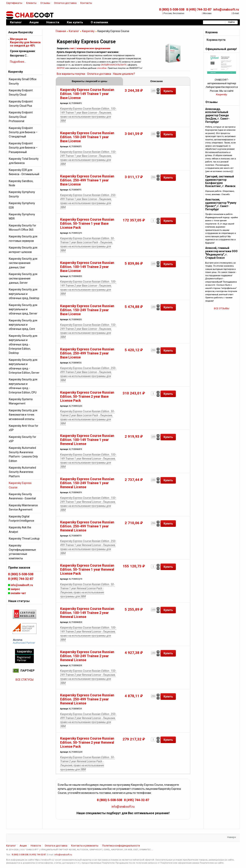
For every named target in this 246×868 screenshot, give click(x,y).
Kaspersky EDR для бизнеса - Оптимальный (24, 172)
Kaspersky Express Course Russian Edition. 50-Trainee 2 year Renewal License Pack (87, 742)
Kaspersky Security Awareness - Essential (22, 496)
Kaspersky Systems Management (21, 401)
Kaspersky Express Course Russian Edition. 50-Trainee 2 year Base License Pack (87, 397)
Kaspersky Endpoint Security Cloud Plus (21, 104)
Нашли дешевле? (124, 74)
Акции (23, 846)
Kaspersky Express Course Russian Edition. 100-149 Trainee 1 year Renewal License (87, 440)
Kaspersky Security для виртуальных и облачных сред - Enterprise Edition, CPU (23, 386)
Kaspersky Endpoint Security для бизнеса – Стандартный (23, 132)
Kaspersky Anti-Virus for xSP (24, 428)
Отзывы (45, 3)
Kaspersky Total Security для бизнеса (24, 161)
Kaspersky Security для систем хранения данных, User (23, 263)
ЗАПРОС (61, 68)
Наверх (231, 837)
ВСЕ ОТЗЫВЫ (222, 308)
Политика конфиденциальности (121, 846)
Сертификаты (14, 3)
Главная (61, 31)
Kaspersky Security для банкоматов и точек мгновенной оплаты (23, 415)
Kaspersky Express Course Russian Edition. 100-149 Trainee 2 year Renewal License (87, 613)
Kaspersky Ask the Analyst (20, 530)
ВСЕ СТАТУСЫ (25, 680)
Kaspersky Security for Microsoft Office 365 (22, 228)
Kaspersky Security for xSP (22, 439)
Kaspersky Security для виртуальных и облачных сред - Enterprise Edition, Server (24, 366)
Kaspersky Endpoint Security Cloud (21, 92)
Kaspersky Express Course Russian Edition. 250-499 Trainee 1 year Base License (87, 180)
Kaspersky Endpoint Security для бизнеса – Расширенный (23, 148)
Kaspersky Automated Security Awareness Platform (22, 472)
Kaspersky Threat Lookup (24, 539)
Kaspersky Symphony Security (22, 194)
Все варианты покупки (71, 74)
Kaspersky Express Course (20, 485)
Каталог (74, 31)
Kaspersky (88, 31)
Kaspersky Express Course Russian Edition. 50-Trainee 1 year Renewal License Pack (87, 570)
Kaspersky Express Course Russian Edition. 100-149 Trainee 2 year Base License (87, 267)
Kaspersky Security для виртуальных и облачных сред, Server (23, 309)
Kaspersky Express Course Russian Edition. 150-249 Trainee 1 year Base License (87, 137)
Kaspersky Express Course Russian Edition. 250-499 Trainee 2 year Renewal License (87, 699)
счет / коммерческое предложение (90, 48)
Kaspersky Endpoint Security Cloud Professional (21, 117)
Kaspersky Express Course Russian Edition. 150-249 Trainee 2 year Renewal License (87, 656)
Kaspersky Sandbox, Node (21, 183)
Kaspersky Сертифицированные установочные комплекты (22, 552)
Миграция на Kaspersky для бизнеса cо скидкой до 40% (25, 42)
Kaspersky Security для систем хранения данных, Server (23, 278)
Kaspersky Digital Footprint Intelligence (22, 519)
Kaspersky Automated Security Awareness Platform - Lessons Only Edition (23, 454)
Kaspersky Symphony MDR (22, 216)
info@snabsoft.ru (226, 10)
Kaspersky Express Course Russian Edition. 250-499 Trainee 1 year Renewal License (87, 526)
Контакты (86, 3)
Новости (36, 846)
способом (102, 68)
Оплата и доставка (65, 3)
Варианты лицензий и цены (89, 81)
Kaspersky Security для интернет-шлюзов (23, 250)
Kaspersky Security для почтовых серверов (23, 239)
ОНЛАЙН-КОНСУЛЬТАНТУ (114, 65)
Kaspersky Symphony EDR (22, 205)
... (152, 850)
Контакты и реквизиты (85, 846)
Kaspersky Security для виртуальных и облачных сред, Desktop (24, 294)
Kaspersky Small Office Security (23, 81)
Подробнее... (18, 62)
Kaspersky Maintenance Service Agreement (23, 507)
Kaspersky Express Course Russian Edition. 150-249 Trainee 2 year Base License (87, 310)
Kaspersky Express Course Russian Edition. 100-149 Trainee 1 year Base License (87, 94)
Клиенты (31, 3)
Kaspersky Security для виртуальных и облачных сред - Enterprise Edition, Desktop (23, 344)
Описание (157, 81)
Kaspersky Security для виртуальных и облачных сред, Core (23, 325)
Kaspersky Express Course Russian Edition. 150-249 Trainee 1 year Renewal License (87, 483)
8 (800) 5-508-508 (172, 10)
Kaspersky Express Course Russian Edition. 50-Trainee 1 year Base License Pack (87, 224)
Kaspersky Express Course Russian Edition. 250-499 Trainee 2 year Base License (87, 353)
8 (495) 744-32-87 (199, 10)
